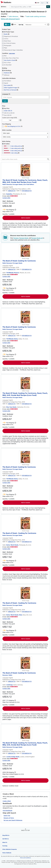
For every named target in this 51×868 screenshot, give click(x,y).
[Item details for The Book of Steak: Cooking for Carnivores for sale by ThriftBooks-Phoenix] (25, 251)
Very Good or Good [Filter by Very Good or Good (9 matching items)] (10, 60)
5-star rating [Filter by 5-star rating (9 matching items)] (12, 153)
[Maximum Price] (15, 120)
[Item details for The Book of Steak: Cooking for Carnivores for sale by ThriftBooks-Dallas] (25, 317)
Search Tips (7, 816)
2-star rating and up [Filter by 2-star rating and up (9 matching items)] (14, 146)
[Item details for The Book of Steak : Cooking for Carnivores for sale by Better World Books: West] (25, 593)
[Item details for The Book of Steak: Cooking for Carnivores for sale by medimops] (25, 663)
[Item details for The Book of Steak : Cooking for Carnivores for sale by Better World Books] (25, 523)
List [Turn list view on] (7, 24)
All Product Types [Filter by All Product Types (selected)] (8, 32)
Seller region (6, 133)
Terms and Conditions (25, 858)
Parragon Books (24, 238)
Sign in (43, 3)
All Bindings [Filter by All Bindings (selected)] (7, 71)
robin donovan (13, 16)
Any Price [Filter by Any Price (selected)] (6, 108)
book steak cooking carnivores (36, 16)
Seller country (7, 137)
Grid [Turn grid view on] (14, 24)
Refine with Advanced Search (10, 19)
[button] (48, 159)
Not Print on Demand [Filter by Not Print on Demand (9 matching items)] (10, 90)
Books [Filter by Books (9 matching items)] (6, 34)
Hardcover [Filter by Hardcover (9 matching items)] (7, 73)
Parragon (16, 238)
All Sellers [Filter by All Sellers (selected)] (7, 144)
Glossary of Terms (9, 818)
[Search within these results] (25, 159)
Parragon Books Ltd (37, 238)
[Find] (48, 7)
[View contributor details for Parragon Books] (17, 184)
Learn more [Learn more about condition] (12, 53)
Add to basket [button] (26, 218)
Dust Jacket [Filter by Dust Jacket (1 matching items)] (7, 85)
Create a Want (7, 801)
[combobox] (28, 7)
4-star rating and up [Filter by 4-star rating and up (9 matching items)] (14, 151)
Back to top (25, 830)
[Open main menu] (4, 7)
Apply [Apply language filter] (5, 101)
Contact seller (6, 198)
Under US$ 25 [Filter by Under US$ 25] (7, 111)
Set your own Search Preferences (13, 820)
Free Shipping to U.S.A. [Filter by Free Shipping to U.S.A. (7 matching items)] (12, 126)
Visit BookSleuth (7, 810)
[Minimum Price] (6, 120)
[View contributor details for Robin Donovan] (7, 184)
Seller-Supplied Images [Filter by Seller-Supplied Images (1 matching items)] (11, 88)
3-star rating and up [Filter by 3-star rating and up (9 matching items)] (14, 148)
